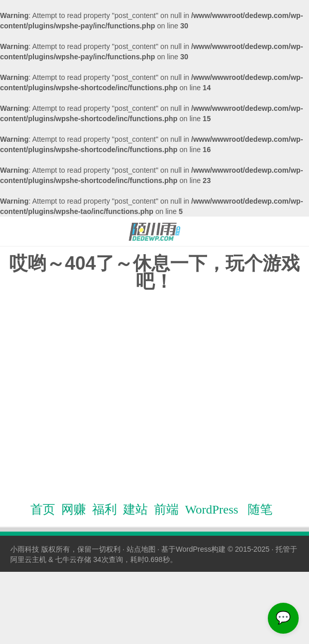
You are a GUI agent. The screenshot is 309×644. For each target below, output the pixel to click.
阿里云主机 (28, 559)
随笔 (260, 509)
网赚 (74, 509)
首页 (43, 509)
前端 (166, 509)
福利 (105, 509)
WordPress (211, 509)
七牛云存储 (73, 559)
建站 (135, 509)
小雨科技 (25, 549)
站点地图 (141, 549)
